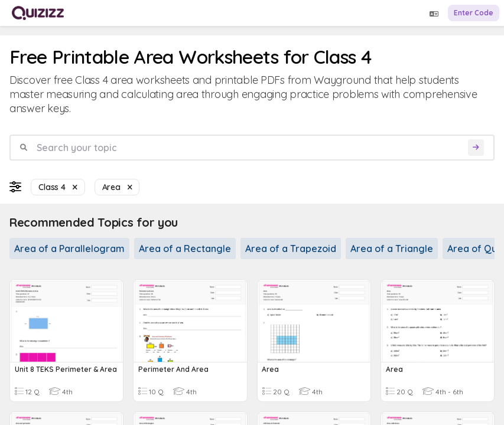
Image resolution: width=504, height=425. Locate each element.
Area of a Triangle (392, 249)
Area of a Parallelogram (69, 249)
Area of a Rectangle (185, 249)
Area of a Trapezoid (291, 249)
